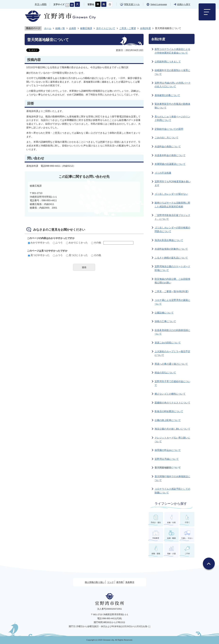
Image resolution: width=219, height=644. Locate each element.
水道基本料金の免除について (170, 155)
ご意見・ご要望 (128, 28)
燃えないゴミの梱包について (170, 394)
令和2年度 (145, 28)
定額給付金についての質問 (169, 129)
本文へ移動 (41, 4)
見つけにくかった (77, 255)
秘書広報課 (86, 28)
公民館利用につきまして (168, 62)
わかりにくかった (77, 243)
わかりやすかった (39, 243)
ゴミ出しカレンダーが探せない (171, 194)
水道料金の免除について (168, 146)
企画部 (73, 28)
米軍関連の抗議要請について (170, 164)
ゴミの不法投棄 (163, 173)
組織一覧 (60, 28)
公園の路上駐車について (168, 420)
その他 (96, 243)
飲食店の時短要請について (169, 411)
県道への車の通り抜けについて (171, 364)
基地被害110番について (167, 95)
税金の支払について (165, 373)
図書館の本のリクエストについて (172, 403)
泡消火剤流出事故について (169, 240)
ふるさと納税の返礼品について (171, 258)
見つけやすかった (39, 255)
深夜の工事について (165, 321)
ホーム (48, 28)
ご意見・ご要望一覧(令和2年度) (172, 291)
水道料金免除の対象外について (171, 249)
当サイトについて (106, 28)
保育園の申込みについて (168, 450)
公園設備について (164, 313)
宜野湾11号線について (167, 459)
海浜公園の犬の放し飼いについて (172, 429)
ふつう (58, 243)
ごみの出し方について (167, 138)
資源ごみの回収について (168, 343)
